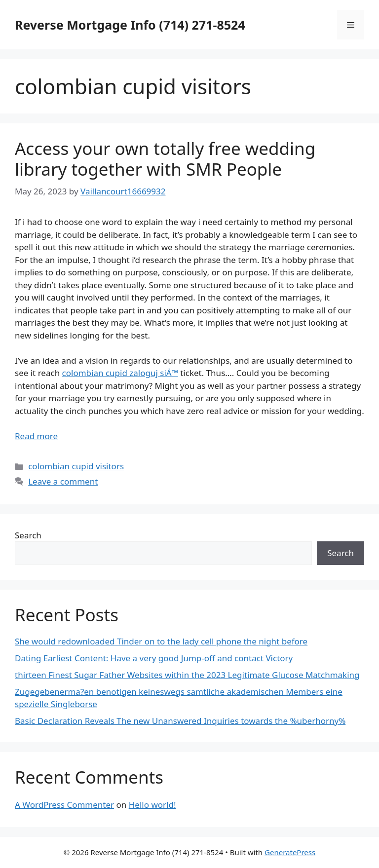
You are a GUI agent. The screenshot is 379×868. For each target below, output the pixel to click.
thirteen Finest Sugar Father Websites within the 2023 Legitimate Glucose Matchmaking (187, 675)
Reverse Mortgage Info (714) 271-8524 (130, 25)
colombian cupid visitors (76, 466)
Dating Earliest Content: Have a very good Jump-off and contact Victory (154, 658)
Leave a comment (63, 481)
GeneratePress (290, 852)
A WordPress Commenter (64, 805)
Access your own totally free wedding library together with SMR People (165, 159)
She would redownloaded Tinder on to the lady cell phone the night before (161, 641)
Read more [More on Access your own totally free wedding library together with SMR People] (36, 436)
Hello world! (152, 805)
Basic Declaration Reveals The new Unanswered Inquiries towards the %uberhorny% (180, 721)
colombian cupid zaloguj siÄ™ (120, 373)
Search (28, 535)
